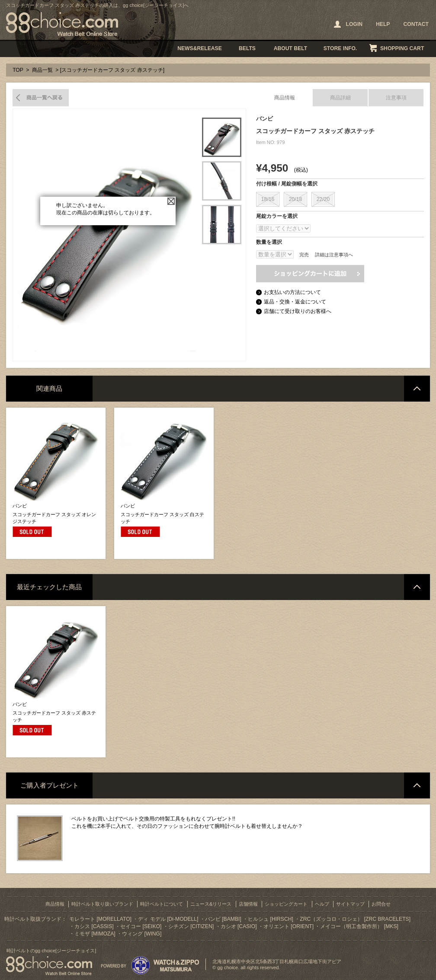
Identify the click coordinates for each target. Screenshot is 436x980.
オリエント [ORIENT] (289, 926)
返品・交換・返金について (295, 302)
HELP (383, 24)
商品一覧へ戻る (41, 98)
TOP (18, 70)
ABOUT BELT (290, 48)
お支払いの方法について (292, 292)
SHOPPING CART (402, 48)
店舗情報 (248, 904)
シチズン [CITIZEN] (191, 926)
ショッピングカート (286, 904)
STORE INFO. (340, 48)
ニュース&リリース (211, 904)
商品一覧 (42, 70)
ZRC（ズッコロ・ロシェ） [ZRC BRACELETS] (355, 919)
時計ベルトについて (162, 904)
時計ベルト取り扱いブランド (102, 904)
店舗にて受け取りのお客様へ (298, 311)
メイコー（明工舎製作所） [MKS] (359, 926)
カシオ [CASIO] (239, 926)
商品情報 (285, 98)
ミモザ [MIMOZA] (95, 934)
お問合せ (381, 904)
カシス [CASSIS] (94, 926)
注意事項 (396, 98)
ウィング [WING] (142, 934)
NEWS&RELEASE (200, 48)
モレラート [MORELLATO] (100, 919)
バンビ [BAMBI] (223, 919)
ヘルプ (322, 904)
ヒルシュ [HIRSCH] (271, 919)
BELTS (247, 48)
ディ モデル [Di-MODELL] (168, 919)
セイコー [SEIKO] (141, 926)
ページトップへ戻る (417, 389)
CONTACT (416, 24)
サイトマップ (350, 904)
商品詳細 (340, 98)
